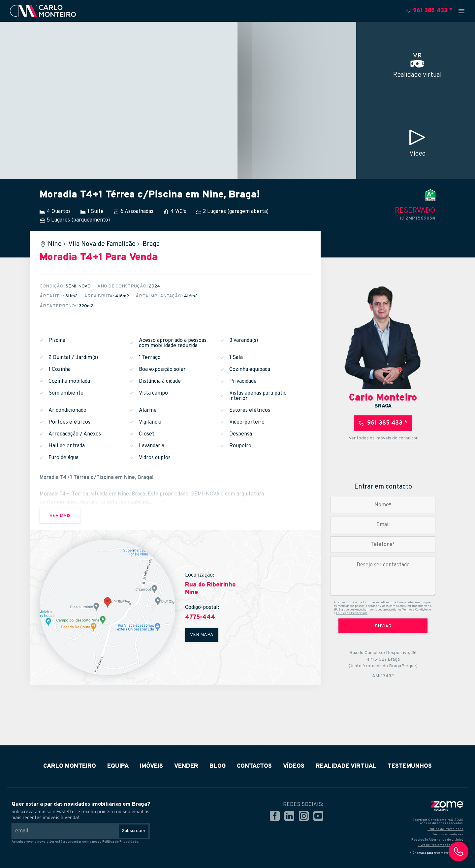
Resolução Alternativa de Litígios (437, 840)
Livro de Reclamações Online (441, 845)
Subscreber (134, 831)
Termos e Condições (415, 610)
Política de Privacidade (352, 613)
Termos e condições (448, 835)
